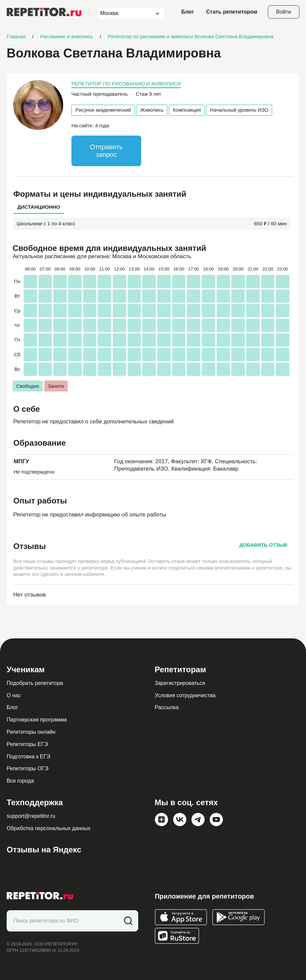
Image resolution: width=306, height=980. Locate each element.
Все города (20, 781)
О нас (14, 695)
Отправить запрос (106, 151)
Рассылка (167, 707)
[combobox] (124, 13)
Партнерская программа (37, 720)
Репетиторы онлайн (31, 732)
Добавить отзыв (263, 545)
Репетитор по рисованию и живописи (126, 84)
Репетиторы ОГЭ (28, 768)
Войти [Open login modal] (284, 12)
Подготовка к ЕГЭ (28, 757)
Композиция (187, 110)
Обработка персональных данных (49, 828)
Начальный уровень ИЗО (239, 110)
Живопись (152, 110)
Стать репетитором (232, 12)
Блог (188, 12)
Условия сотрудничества (185, 695)
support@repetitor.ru (31, 816)
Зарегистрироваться (180, 683)
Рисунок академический (103, 110)
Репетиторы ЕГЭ (27, 744)
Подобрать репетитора (35, 683)
